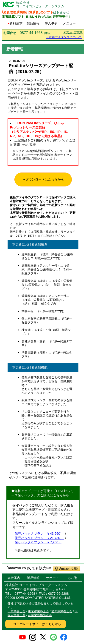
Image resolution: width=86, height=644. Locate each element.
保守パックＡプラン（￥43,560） (39, 534)
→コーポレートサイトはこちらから (36, 624)
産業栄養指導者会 (40, 615)
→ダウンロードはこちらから (43, 179)
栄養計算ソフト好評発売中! (36, 17)
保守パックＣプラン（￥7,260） (38, 542)
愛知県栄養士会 (62, 611)
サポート (53, 578)
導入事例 (51, 23)
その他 (72, 578)
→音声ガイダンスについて (64, 37)
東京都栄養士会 (38, 611)
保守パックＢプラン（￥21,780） (39, 538)
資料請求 (15, 23)
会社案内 (14, 578)
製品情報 (33, 23)
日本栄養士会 (17, 611)
